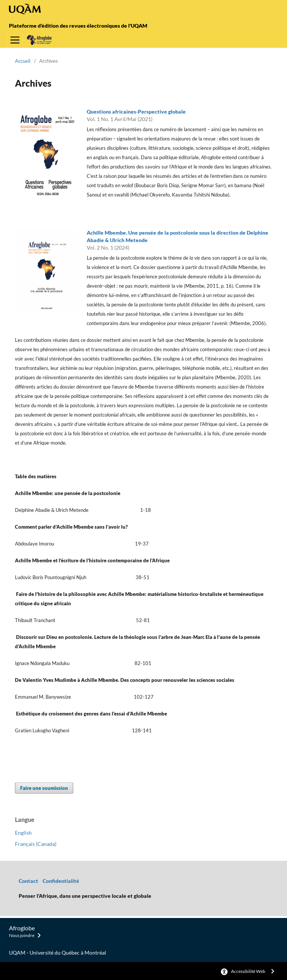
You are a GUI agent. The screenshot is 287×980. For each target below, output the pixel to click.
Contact (28, 881)
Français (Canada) (36, 844)
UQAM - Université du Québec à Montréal (58, 953)
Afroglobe (22, 928)
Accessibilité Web (248, 971)
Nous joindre (22, 935)
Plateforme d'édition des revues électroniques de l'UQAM (78, 26)
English (23, 833)
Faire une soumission (44, 788)
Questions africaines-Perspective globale (136, 112)
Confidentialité (61, 881)
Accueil (23, 61)
